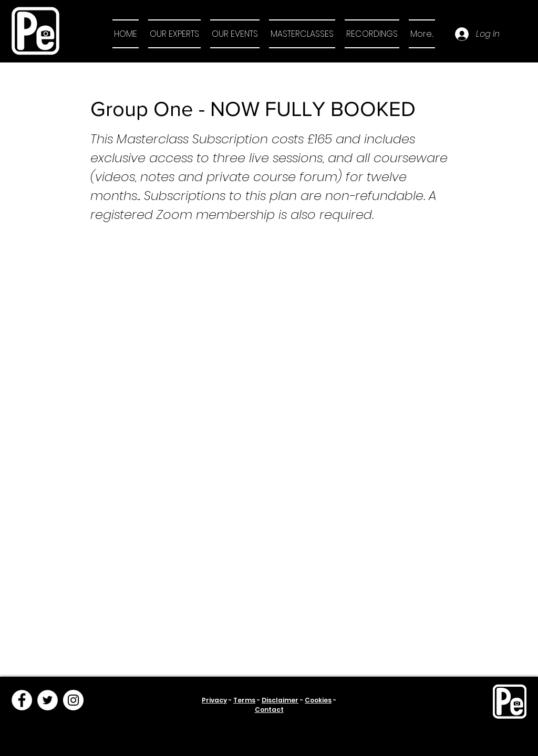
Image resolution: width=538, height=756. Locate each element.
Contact (269, 710)
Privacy (214, 700)
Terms (244, 700)
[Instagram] (73, 700)
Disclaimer (280, 700)
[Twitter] (48, 700)
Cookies (318, 700)
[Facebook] (22, 700)
